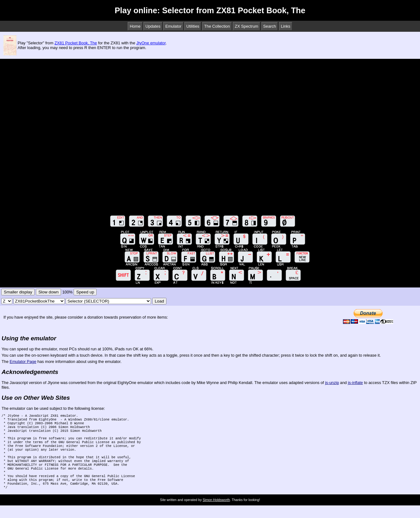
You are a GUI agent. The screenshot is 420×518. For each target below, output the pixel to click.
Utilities (193, 26)
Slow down (48, 292)
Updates (153, 26)
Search (270, 26)
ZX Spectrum (246, 26)
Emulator (173, 26)
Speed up (85, 292)
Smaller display (18, 292)
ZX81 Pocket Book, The (76, 43)
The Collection (217, 26)
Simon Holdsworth (216, 512)
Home (135, 26)
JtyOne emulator (151, 43)
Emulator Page (23, 362)
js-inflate (356, 383)
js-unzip (332, 383)
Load (160, 301)
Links (286, 26)
